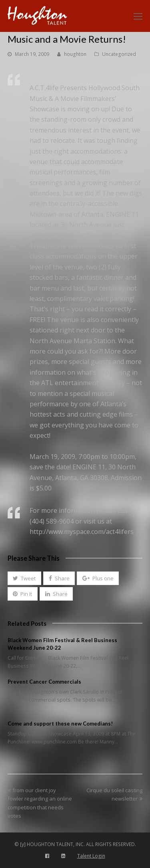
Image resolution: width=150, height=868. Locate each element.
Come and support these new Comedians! (60, 724)
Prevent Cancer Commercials (44, 682)
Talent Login (91, 856)
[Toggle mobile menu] (138, 16)
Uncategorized (119, 54)
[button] (24, 578)
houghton (75, 54)
